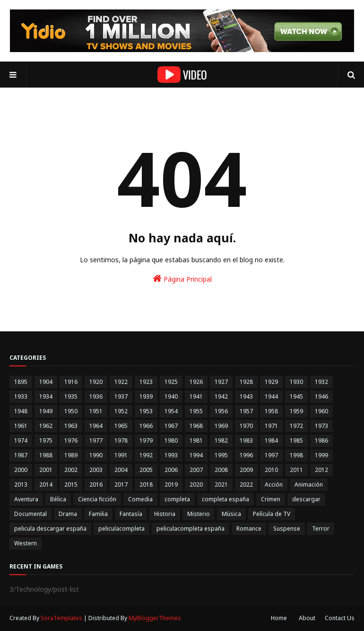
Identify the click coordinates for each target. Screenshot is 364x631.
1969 (221, 426)
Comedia (140, 499)
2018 (146, 484)
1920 (96, 382)
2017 (121, 484)
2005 (146, 470)
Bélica (58, 499)
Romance (249, 529)
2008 (221, 470)
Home (279, 618)
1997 (271, 455)
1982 (221, 440)
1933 (21, 396)
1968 (196, 426)
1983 (246, 440)
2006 (171, 470)
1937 (121, 396)
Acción (274, 484)
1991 (121, 455)
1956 (221, 411)
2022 (246, 484)
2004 (121, 470)
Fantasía (131, 514)
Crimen (271, 499)
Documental (30, 514)
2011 (296, 470)
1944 (271, 396)
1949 (46, 411)
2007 (196, 470)
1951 (96, 411)
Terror (321, 529)
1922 (121, 382)
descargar (306, 499)
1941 (196, 396)
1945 (296, 396)
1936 (96, 396)
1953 (146, 411)
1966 (146, 426)
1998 (296, 455)
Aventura (26, 499)
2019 (171, 484)
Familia (98, 514)
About (307, 618)
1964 (96, 426)
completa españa (225, 499)
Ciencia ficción (97, 499)
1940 (171, 396)
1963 (71, 426)
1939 (146, 396)
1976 (71, 440)
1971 (271, 426)
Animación (309, 484)
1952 (121, 411)
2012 (321, 470)
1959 (296, 411)
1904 (46, 382)
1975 (46, 440)
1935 (71, 396)
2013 (21, 484)
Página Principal (182, 279)
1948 (21, 411)
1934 (46, 396)
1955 (196, 411)
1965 (121, 426)
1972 (296, 426)
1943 (246, 396)
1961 (21, 426)
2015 (71, 484)
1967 (171, 426)
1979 (146, 440)
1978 (121, 440)
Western (26, 543)
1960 (321, 411)
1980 (171, 440)
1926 (196, 382)
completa (177, 499)
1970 (246, 426)
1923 (146, 382)
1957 (246, 411)
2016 (96, 484)
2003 (96, 470)
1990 (96, 455)
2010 (271, 470)
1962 (46, 426)
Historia (165, 514)
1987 (21, 455)
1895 (21, 382)
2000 (21, 470)
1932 (321, 382)
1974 (21, 440)
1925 (171, 382)
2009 (246, 470)
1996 (246, 455)
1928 (246, 382)
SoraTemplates (61, 618)
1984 (271, 440)
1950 (71, 411)
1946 (321, 396)
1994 (196, 455)
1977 (96, 440)
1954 (171, 411)
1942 (221, 396)
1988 (46, 455)
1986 (321, 440)
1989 (71, 455)
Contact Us (340, 618)
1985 (296, 440)
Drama (68, 514)
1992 (146, 455)
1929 (271, 382)
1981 (196, 440)
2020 (196, 484)
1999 (321, 455)
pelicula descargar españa (50, 529)
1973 (321, 426)
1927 (221, 382)
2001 (46, 470)
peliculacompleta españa (191, 529)
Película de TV (272, 514)
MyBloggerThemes (155, 618)
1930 (296, 382)
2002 (71, 470)
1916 (71, 382)
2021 (221, 484)
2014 (46, 484)
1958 (271, 411)
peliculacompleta (121, 529)
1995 (221, 455)
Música (231, 514)
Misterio (199, 514)
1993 (171, 455)
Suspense (287, 529)
